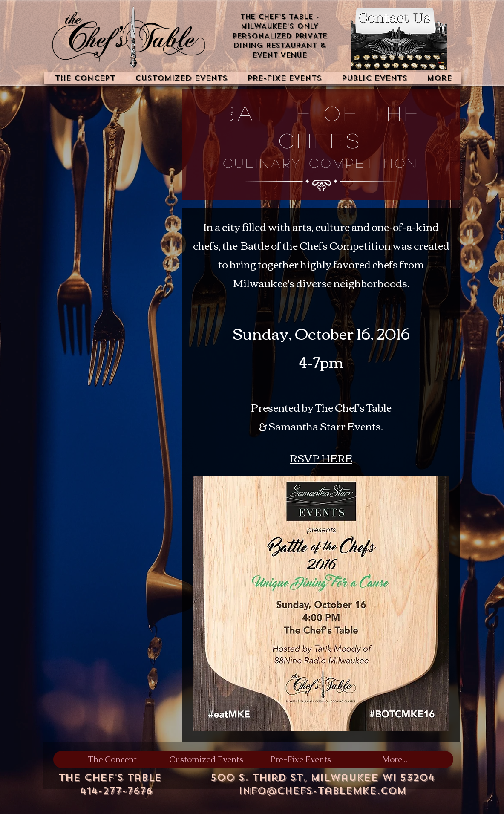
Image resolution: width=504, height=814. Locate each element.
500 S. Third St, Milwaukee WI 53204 (323, 778)
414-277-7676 (116, 791)
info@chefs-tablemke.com (323, 791)
